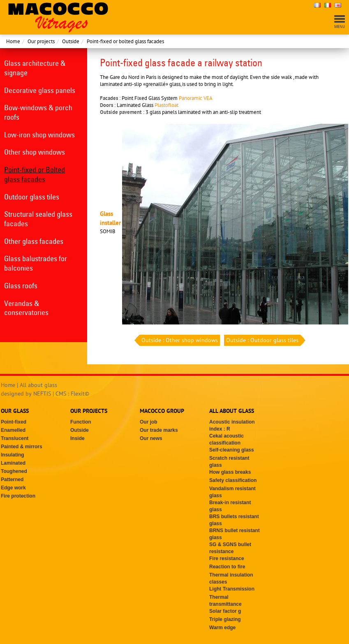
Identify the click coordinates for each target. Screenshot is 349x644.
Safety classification (233, 480)
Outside (71, 41)
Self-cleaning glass (232, 450)
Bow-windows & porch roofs (38, 112)
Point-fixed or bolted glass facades (125, 41)
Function (81, 422)
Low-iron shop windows (39, 135)
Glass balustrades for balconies (36, 263)
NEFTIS (42, 394)
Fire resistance (227, 558)
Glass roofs (21, 286)
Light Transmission (232, 589)
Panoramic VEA (196, 98)
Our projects (41, 41)
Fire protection (18, 496)
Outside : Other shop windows (179, 340)
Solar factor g (225, 611)
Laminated (13, 463)
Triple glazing (225, 619)
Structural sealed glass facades (38, 219)
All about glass (38, 385)
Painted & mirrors (22, 447)
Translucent (15, 438)
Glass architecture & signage (35, 68)
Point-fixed (14, 422)
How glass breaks (230, 472)
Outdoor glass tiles (32, 197)
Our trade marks (159, 430)
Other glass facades (34, 241)
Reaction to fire (227, 567)
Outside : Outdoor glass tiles (263, 340)
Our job (149, 422)
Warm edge (222, 628)
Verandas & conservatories (26, 308)
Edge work (13, 488)
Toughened (14, 471)
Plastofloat (166, 105)
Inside (77, 438)
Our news (151, 438)
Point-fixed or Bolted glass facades (35, 174)
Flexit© (80, 394)
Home (13, 41)
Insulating (13, 455)
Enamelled (13, 430)
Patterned (12, 480)
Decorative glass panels (40, 90)
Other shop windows (35, 152)
